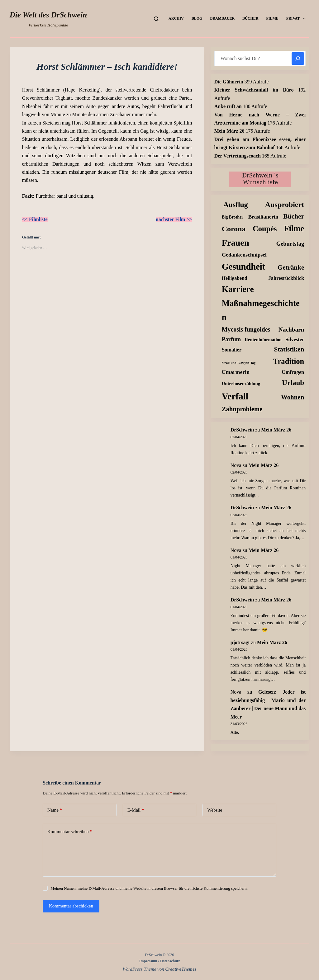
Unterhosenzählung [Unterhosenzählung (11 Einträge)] (241, 384)
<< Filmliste (35, 219)
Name (55, 810)
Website (215, 810)
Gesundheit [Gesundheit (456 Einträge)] (244, 267)
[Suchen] (156, 19)
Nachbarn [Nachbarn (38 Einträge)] (291, 330)
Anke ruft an (228, 106)
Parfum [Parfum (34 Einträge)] (231, 339)
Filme (272, 18)
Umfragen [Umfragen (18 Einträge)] (293, 372)
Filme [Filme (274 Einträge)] (294, 229)
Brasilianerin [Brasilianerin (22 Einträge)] (263, 217)
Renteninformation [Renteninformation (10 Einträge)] (263, 340)
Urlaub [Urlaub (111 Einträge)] (293, 383)
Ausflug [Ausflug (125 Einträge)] (236, 205)
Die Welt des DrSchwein (48, 15)
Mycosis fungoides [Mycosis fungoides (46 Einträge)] (246, 329)
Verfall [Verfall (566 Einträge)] (235, 396)
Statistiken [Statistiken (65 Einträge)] (289, 349)
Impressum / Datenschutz (159, 961)
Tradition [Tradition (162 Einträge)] (289, 361)
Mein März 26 (229, 131)
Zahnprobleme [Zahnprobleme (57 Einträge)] (242, 409)
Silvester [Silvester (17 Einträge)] (295, 339)
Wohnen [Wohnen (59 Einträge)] (293, 397)
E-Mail (136, 810)
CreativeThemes (181, 969)
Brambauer (222, 18)
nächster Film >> (174, 219)
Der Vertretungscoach (238, 156)
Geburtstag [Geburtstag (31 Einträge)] (290, 244)
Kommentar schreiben (70, 832)
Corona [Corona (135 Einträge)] (234, 229)
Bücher (250, 18)
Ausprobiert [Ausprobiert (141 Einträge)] (285, 205)
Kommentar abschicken (71, 906)
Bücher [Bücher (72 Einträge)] (294, 216)
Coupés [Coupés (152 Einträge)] (265, 229)
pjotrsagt (240, 642)
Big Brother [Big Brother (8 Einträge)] (233, 217)
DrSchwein (242, 430)
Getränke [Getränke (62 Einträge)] (291, 267)
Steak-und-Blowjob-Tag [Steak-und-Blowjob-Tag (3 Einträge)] (239, 363)
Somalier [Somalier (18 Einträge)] (232, 350)
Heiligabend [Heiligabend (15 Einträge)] (235, 278)
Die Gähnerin (229, 82)
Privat (297, 19)
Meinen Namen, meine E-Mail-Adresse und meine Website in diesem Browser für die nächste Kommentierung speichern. (149, 888)
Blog (197, 18)
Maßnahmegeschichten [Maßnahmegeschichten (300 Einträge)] (261, 310)
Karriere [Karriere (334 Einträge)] (238, 289)
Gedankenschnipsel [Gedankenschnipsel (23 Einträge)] (244, 255)
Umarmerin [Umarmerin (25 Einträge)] (236, 372)
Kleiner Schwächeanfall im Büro (254, 90)
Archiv (176, 18)
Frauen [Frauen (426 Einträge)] (236, 243)
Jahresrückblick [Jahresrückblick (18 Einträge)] (286, 278)
